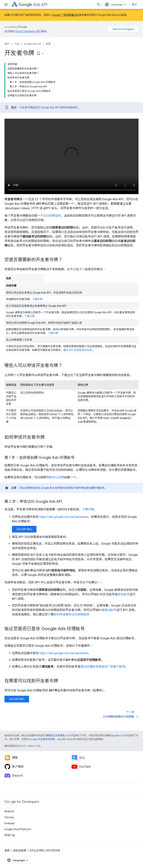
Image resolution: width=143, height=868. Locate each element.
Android (9, 811)
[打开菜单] (6, 4)
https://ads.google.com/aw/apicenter (64, 517)
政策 (48, 44)
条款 (7, 850)
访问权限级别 (52, 216)
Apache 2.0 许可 (120, 735)
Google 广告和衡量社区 (65, 15)
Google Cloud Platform (18, 829)
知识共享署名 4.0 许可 (62, 735)
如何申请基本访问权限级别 (71, 614)
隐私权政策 (20, 850)
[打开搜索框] (99, 4)
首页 (7, 44)
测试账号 (124, 594)
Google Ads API (32, 44)
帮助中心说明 (55, 477)
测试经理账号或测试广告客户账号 (103, 667)
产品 (17, 44)
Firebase (9, 823)
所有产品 (10, 835)
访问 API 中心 (24, 529)
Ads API (33, 5)
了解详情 (37, 299)
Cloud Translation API (28, 31)
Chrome (9, 817)
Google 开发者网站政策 (42, 739)
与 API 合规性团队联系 (79, 350)
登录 (134, 4)
